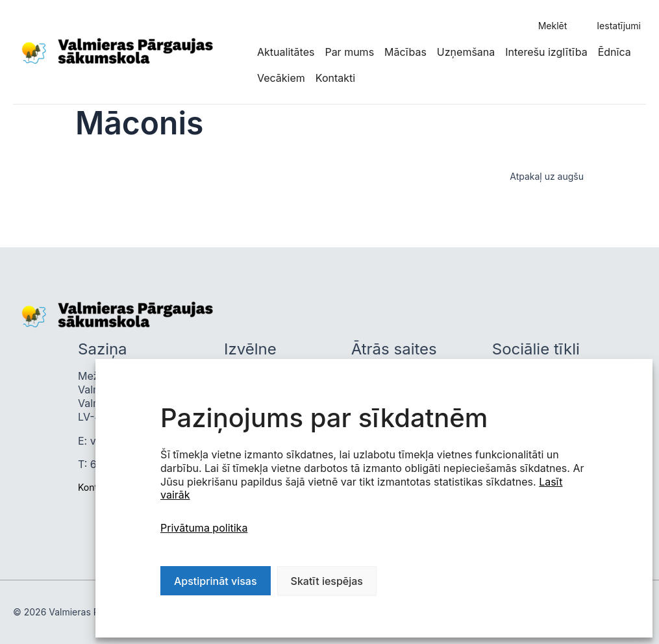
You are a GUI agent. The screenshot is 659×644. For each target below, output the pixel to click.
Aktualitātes (286, 52)
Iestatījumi (619, 26)
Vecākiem (281, 78)
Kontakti (335, 78)
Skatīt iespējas (327, 581)
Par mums (349, 52)
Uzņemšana (466, 52)
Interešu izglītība (546, 52)
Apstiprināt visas (216, 581)
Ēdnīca (615, 52)
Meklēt (553, 26)
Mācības (405, 52)
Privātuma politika (204, 528)
